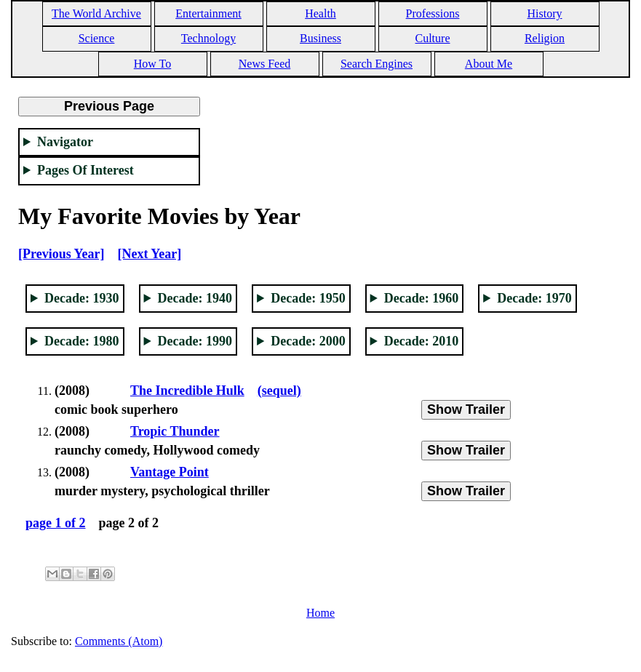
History (545, 13)
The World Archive (96, 13)
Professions (433, 13)
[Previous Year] (61, 254)
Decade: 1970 (534, 298)
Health (320, 13)
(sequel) (279, 391)
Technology (208, 38)
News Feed (265, 64)
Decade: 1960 (421, 298)
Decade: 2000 (308, 341)
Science (97, 38)
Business (320, 38)
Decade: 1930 (81, 298)
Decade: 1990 (195, 341)
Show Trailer (466, 409)
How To (152, 64)
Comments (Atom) (119, 641)
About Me (489, 64)
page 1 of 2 (56, 523)
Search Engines (377, 64)
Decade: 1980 (81, 341)
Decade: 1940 (195, 298)
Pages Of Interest (85, 170)
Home (320, 613)
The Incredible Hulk (187, 391)
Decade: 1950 (308, 298)
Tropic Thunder (175, 431)
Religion (545, 38)
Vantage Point (170, 472)
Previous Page (109, 106)
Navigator (65, 142)
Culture (433, 38)
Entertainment (208, 13)
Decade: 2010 (421, 341)
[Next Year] (149, 254)
